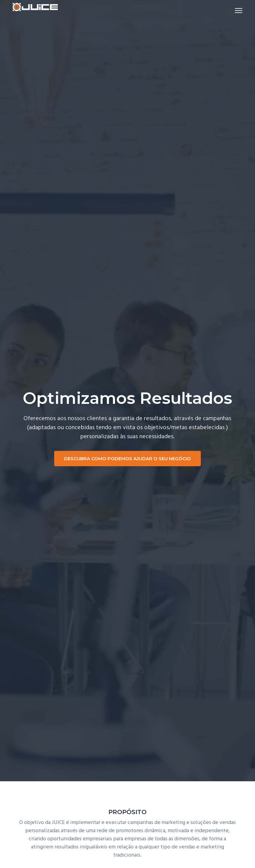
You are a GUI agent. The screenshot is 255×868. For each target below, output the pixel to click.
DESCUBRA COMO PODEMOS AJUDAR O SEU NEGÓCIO (127, 459)
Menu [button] (236, 10)
